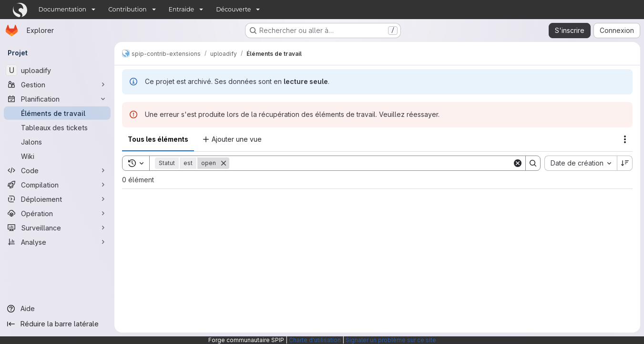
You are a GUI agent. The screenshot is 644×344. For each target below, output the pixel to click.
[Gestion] (57, 84)
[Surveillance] (57, 228)
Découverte (233, 9)
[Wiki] (57, 156)
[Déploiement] (57, 199)
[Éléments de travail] (57, 113)
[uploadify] (57, 70)
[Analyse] (57, 242)
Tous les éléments (158, 139)
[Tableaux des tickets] (57, 127)
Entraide (182, 9)
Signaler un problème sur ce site (391, 340)
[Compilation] (57, 185)
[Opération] (57, 213)
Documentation (63, 9)
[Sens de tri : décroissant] (625, 163)
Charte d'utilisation (315, 340)
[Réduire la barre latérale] (57, 324)
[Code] (57, 170)
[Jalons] (57, 142)
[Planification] (57, 99)
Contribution (127, 9)
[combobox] (581, 163)
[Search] (371, 163)
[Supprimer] (224, 163)
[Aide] (57, 309)
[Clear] (518, 163)
